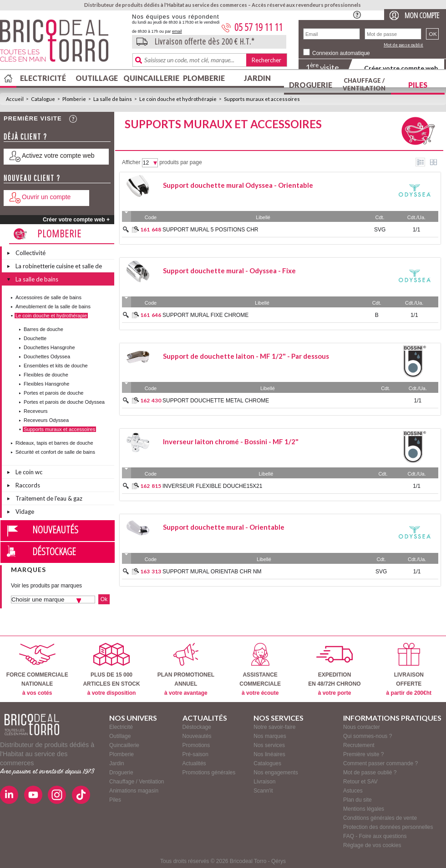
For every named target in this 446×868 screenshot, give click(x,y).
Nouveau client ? (32, 178)
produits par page (180, 162)
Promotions (196, 745)
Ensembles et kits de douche (56, 366)
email (177, 31)
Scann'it (263, 791)
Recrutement (359, 745)
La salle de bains (113, 99)
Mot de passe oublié (403, 45)
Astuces (353, 791)
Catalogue (43, 99)
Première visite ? (363, 754)
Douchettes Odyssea (47, 356)
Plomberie (204, 78)
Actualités (194, 763)
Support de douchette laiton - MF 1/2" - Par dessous (246, 356)
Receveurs (36, 411)
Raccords (28, 485)
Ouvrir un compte (46, 197)
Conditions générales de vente (380, 818)
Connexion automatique (341, 53)
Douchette (35, 338)
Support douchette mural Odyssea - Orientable (238, 185)
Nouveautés (55, 529)
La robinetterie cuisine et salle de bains (59, 267)
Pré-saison (195, 754)
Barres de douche (43, 329)
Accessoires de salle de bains (48, 297)
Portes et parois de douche (53, 393)
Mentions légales (364, 809)
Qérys (279, 861)
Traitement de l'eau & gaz (49, 498)
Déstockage (54, 551)
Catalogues (267, 763)
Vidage (25, 512)
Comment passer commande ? (380, 763)
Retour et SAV (360, 782)
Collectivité (30, 253)
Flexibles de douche (46, 375)
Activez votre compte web (58, 156)
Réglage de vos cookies (372, 845)
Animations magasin (134, 791)
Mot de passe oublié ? (370, 773)
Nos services (269, 745)
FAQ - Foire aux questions (375, 836)
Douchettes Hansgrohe (49, 347)
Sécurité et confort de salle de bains (55, 452)
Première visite (33, 118)
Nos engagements (276, 773)
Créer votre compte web (401, 68)
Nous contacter (362, 727)
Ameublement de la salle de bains (53, 306)
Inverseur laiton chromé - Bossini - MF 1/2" (231, 442)
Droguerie (311, 85)
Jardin (257, 78)
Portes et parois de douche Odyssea (64, 402)
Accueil (15, 99)
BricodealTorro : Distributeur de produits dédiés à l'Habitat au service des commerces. (63, 44)
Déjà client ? (25, 137)
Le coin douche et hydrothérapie (178, 99)
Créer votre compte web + (76, 220)
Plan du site (357, 800)
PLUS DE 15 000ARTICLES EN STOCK (111, 670)
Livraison (264, 782)
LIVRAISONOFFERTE (409, 670)
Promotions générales (209, 773)
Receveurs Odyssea (46, 420)
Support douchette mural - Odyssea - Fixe (229, 271)
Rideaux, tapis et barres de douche (54, 443)
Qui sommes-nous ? (367, 736)
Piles (418, 85)
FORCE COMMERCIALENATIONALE (37, 670)
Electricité (43, 78)
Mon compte (422, 15)
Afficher (131, 162)
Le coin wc (29, 472)
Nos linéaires (269, 754)
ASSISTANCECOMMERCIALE (260, 670)
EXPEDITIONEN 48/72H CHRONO (334, 670)
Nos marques (270, 736)
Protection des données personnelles (388, 827)
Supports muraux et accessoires (262, 99)
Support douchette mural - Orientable (224, 527)
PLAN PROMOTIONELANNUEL (186, 670)
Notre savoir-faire (274, 727)
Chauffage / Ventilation (364, 84)
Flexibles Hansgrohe (46, 384)
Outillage (97, 78)
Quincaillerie (150, 78)
